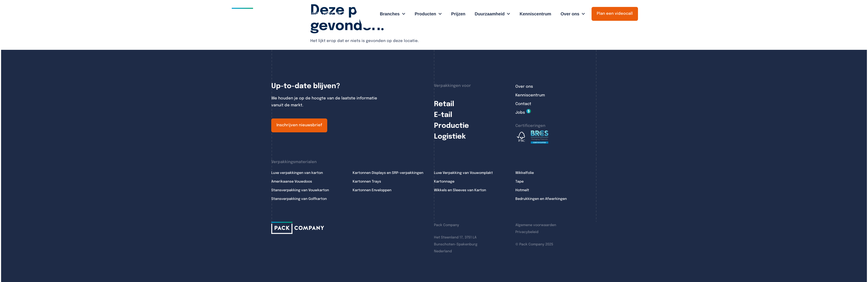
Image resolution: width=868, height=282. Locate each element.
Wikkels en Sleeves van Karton (460, 190)
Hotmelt (522, 190)
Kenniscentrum (530, 95)
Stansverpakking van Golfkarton (299, 199)
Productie (451, 126)
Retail (444, 104)
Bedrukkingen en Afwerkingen (541, 199)
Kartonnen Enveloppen (372, 190)
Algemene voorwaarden (536, 225)
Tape (519, 182)
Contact (523, 104)
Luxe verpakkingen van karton (297, 173)
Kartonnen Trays (367, 182)
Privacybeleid (527, 232)
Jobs (520, 113)
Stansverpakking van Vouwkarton (300, 190)
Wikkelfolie (525, 173)
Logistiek (450, 137)
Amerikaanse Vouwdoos (292, 182)
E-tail (443, 115)
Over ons (524, 87)
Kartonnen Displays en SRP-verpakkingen (388, 173)
